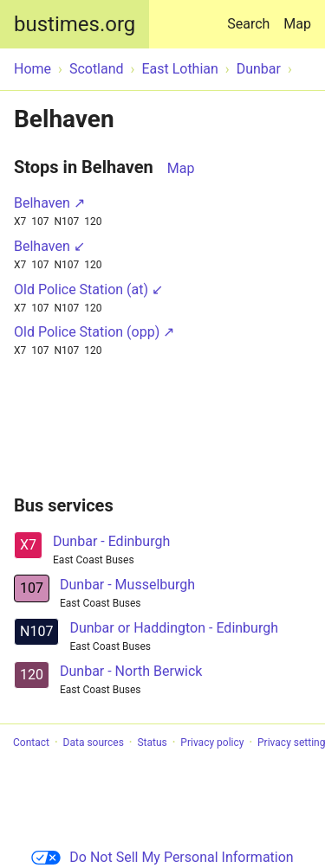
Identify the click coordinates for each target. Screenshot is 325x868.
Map (297, 24)
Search (252, 16)
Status (152, 743)
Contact (31, 743)
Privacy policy (212, 743)
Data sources (94, 743)
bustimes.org (75, 24)
